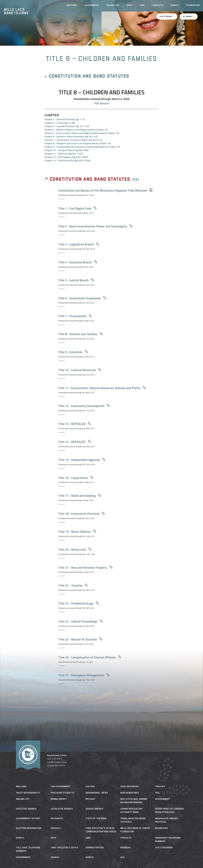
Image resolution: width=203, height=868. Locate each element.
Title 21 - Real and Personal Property (85, 568)
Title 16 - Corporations (76, 478)
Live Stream (167, 16)
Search (174, 5)
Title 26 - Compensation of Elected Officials (90, 657)
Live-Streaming (164, 847)
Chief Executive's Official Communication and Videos (101, 830)
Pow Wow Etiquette (63, 793)
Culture (90, 786)
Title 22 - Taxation (73, 585)
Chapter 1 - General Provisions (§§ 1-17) (65, 119)
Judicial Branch (94, 809)
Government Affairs (28, 818)
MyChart (91, 799)
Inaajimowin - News (97, 793)
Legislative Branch (62, 809)
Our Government (61, 786)
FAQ (157, 793)
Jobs (142, 5)
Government (92, 5)
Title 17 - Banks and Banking (80, 496)
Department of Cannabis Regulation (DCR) (170, 810)
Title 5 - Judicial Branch (76, 280)
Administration (95, 847)
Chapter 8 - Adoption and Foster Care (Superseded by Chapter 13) (78, 143)
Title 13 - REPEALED (74, 424)
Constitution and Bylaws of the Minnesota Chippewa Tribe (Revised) (105, 190)
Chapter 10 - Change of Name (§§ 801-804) (66, 150)
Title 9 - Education (73, 352)
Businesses (113, 5)
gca (122, 857)
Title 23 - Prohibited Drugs (78, 603)
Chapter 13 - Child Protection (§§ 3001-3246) (67, 160)
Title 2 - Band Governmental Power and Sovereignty (95, 226)
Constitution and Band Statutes (87, 179)
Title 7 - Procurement (75, 316)
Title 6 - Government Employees (82, 298)
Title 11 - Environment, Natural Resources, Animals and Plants (102, 388)
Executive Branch (26, 809)
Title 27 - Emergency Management (84, 675)
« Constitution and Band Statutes (87, 76)
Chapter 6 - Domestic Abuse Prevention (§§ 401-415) (71, 136)
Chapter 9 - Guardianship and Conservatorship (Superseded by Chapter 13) (82, 147)
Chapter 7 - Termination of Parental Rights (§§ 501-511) (73, 140)
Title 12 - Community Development (84, 406)
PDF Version (102, 103)
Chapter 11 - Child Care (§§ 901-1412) (64, 154)
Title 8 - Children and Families (80, 334)
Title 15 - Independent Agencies (82, 460)
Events (20, 838)
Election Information (29, 828)
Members (126, 847)
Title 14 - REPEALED (74, 442)
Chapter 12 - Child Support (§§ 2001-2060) (66, 157)
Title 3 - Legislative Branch (79, 244)
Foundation (193, 5)
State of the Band (96, 818)
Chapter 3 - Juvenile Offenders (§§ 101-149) (67, 126)
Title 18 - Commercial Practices (81, 514)
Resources (57, 818)
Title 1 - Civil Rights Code (77, 208)
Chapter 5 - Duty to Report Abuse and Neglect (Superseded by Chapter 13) (82, 133)
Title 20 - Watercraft (75, 550)
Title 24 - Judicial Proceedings (80, 621)
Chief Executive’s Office (64, 847)
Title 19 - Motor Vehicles (77, 532)
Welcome (72, 5)
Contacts (157, 5)
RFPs (129, 5)
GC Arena (189, 16)
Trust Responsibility (28, 793)
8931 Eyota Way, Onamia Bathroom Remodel (134, 801)
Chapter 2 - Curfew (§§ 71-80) (60, 123)
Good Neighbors (130, 786)
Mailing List (23, 799)
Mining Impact (59, 799)
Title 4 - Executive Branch (78, 262)
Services (56, 828)
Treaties (160, 786)
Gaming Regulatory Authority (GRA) (132, 810)
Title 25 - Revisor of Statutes (80, 639)
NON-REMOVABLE (130, 793)
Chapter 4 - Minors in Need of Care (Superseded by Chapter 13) (76, 130)
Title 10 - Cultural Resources (80, 370)
